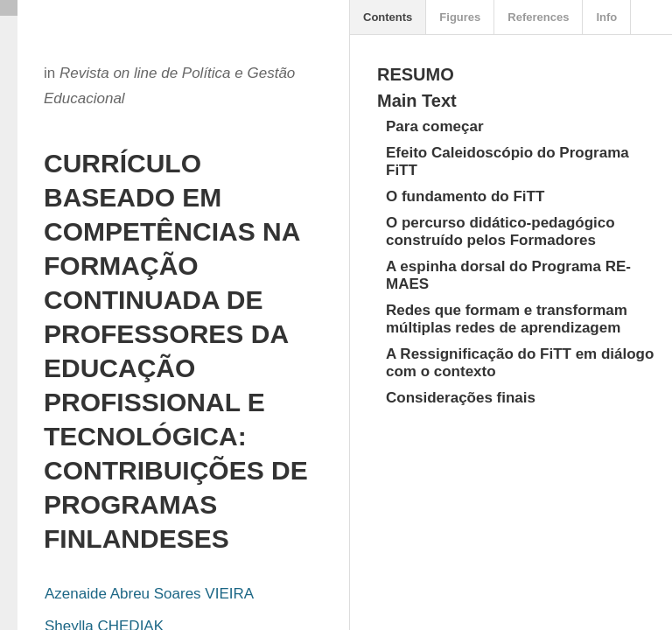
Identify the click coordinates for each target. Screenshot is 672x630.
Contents (388, 17)
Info (606, 17)
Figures (460, 17)
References (538, 17)
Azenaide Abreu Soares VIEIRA (149, 594)
